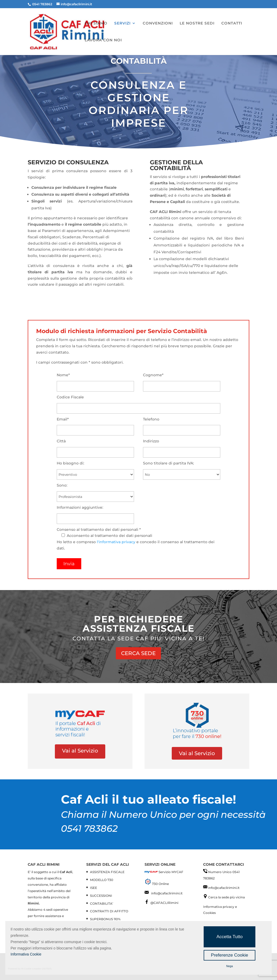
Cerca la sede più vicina (226, 897)
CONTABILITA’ (102, 904)
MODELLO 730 (102, 880)
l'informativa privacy (116, 542)
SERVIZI (122, 23)
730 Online (160, 884)
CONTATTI (232, 23)
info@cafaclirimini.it (167, 893)
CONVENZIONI (158, 23)
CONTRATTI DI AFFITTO (109, 911)
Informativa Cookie (26, 954)
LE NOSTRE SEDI (197, 23)
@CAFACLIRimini (164, 903)
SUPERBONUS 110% (105, 919)
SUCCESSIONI (101, 896)
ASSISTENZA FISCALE (107, 872)
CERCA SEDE (138, 653)
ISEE (94, 888)
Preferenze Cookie (230, 955)
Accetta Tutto (229, 937)
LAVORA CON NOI (103, 40)
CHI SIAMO (96, 23)
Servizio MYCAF (171, 872)
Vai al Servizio (80, 751)
